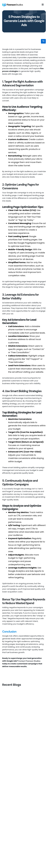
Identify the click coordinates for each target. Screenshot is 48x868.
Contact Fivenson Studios (29, 661)
